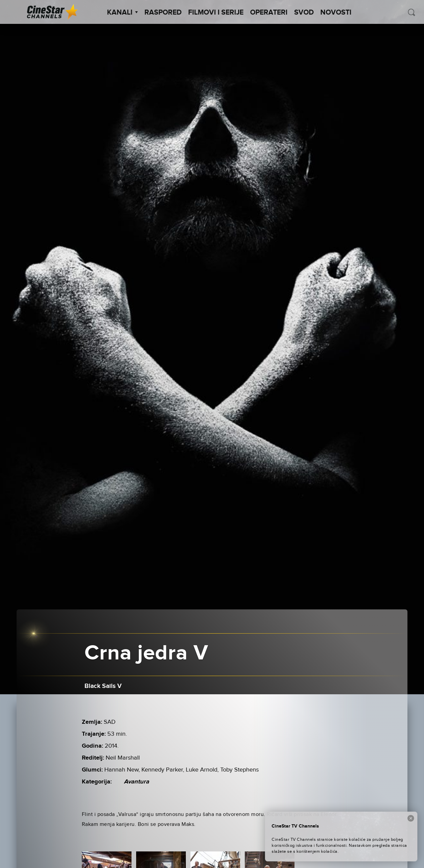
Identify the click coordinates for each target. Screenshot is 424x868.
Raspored (163, 13)
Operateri (269, 13)
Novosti (336, 13)
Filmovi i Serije (216, 13)
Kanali (122, 13)
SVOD (304, 13)
